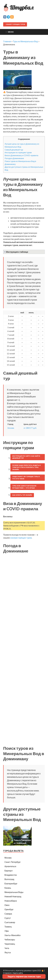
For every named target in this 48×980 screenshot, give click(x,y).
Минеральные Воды (14, 892)
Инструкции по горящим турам (18, 152)
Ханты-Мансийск (12, 935)
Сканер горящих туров (15, 24)
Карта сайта (18, 973)
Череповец (10, 944)
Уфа (7, 931)
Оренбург (9, 909)
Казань (8, 888)
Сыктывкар (10, 922)
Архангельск (10, 866)
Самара (8, 914)
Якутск (8, 952)
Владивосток (11, 875)
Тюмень (8, 927)
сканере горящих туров (21, 538)
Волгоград (9, 879)
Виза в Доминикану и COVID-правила (21, 155)
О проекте (7, 973)
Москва (11, 428)
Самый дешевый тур (14, 150)
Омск (7, 905)
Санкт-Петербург (13, 862)
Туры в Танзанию (22, 840)
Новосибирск (11, 901)
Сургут (8, 918)
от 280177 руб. (30, 428)
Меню (11, 32)
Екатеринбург (11, 884)
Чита (7, 948)
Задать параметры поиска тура (24, 976)
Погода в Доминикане (14, 158)
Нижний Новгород (13, 896)
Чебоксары (10, 940)
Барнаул (9, 871)
